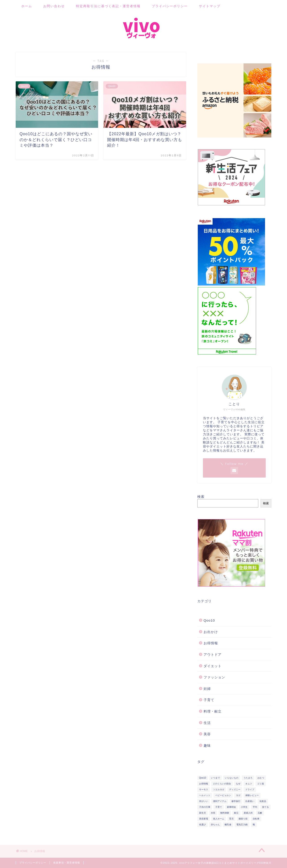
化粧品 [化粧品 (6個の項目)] (263, 801)
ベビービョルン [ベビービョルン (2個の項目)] (223, 795)
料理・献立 (213, 711)
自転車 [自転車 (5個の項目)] (256, 819)
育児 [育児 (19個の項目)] (231, 819)
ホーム (27, 6)
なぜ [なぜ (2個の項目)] (238, 784)
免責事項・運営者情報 (67, 863)
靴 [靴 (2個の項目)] (254, 825)
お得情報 (211, 643)
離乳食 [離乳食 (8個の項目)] (228, 825)
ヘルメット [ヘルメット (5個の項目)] (205, 795)
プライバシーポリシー (170, 6)
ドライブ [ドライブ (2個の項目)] (250, 789)
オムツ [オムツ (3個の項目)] (249, 784)
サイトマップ (210, 6)
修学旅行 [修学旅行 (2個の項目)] (236, 801)
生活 (207, 723)
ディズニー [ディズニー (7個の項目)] (235, 789)
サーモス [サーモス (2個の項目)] (204, 789)
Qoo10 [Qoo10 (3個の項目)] (203, 778)
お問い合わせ (54, 6)
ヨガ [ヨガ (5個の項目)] (238, 795)
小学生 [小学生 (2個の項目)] (244, 807)
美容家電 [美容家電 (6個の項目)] (204, 819)
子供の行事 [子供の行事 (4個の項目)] (205, 807)
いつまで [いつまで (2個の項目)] (215, 778)
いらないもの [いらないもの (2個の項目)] (232, 778)
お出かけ (211, 632)
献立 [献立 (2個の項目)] (236, 813)
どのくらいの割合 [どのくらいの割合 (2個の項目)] (222, 784)
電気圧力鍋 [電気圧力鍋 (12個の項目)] (242, 825)
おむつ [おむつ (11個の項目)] (261, 778)
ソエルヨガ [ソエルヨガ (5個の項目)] (219, 789)
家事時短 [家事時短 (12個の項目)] (231, 807)
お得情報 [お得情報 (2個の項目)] (204, 784)
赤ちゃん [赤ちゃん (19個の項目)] (215, 825)
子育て (209, 700)
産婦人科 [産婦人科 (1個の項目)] (248, 813)
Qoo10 (209, 620)
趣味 (207, 745)
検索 (201, 497)
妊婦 (207, 689)
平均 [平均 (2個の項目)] (255, 807)
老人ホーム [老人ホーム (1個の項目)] (219, 819)
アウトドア (213, 654)
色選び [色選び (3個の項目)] (202, 825)
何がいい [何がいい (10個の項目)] (204, 801)
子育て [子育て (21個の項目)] (219, 807)
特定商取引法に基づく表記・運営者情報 (108, 6)
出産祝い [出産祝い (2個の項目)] (250, 801)
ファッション (214, 677)
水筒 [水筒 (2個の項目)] (213, 813)
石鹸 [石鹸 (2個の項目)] (260, 813)
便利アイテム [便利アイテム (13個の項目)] (220, 801)
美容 (207, 734)
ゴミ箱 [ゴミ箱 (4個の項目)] (261, 784)
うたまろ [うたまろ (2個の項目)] (248, 778)
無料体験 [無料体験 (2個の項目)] (225, 813)
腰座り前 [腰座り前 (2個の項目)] (243, 819)
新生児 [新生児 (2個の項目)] (202, 813)
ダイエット (213, 666)
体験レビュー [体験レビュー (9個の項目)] (252, 795)
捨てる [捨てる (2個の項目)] (265, 807)
